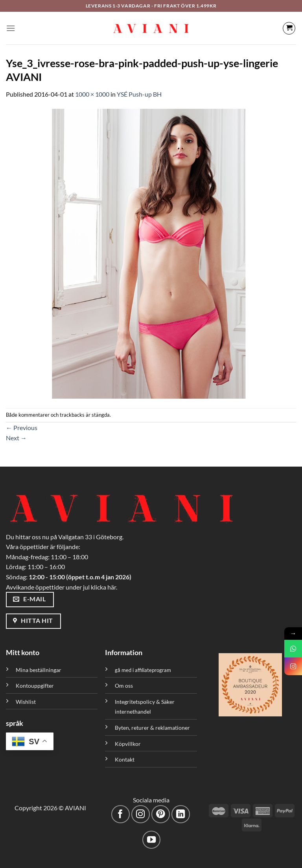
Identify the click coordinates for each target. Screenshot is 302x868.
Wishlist (26, 702)
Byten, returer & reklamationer (152, 728)
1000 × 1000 (92, 94)
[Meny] (11, 28)
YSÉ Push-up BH (139, 94)
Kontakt (125, 759)
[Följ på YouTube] (152, 840)
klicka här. (104, 587)
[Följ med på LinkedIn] (181, 814)
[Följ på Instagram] (141, 814)
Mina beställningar (39, 670)
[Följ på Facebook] (121, 814)
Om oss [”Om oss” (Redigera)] (124, 686)
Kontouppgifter (35, 686)
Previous (22, 428)
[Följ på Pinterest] (161, 814)
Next (16, 438)
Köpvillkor (128, 744)
